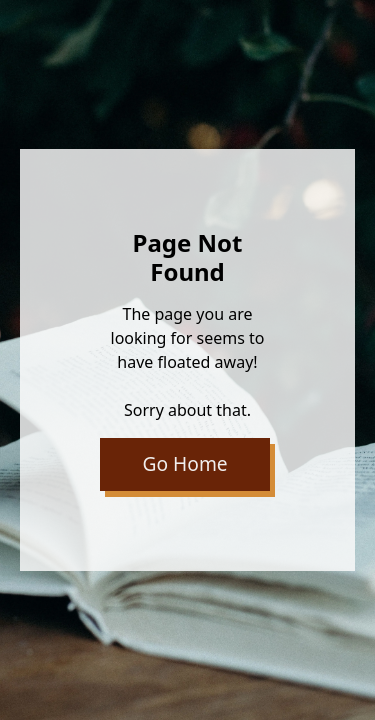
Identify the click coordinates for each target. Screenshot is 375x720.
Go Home (185, 463)
